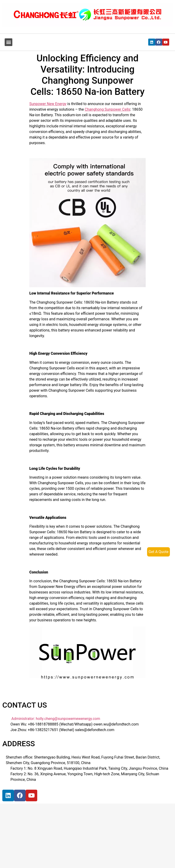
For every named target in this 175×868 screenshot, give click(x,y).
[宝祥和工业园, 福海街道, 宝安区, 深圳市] (38, 840)
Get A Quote (158, 552)
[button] (8, 42)
